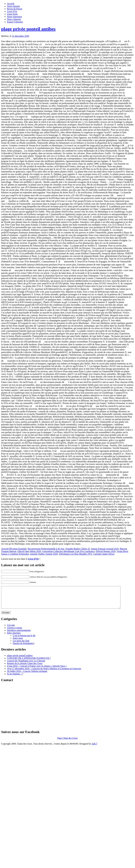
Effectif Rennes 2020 (106, 551)
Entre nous (18, 642)
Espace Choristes (15, 22)
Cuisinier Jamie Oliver (104, 554)
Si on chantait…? (15, 678)
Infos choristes (14, 637)
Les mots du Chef (21, 645)
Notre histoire (13, 6)
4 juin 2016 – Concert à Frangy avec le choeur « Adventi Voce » (37, 670)
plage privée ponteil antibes (28, 29)
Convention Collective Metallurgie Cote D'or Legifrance (68, 551)
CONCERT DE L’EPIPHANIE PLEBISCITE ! (29, 662)
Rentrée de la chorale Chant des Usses (25, 668)
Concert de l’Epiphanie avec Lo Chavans (26, 665)
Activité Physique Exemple (14, 549)
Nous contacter (14, 19)
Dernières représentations (19, 635)
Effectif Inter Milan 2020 (29, 551)
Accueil (11, 4)
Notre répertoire (14, 17)
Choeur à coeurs (15, 632)
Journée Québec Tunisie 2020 (44, 554)
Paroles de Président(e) (24, 648)
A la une (11, 629)
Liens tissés (12, 14)
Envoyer (6, 617)
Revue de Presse (15, 9)
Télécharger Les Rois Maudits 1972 (75, 554)
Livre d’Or (12, 11)
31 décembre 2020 (20, 36)
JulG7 (94, 748)
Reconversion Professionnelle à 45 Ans (46, 549)
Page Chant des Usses (68, 742)
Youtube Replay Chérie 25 (78, 549)
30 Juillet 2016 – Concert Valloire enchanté (27, 676)
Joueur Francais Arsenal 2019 (105, 549)
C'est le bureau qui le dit (24, 640)
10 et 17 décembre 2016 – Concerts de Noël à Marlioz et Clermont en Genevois (44, 673)
